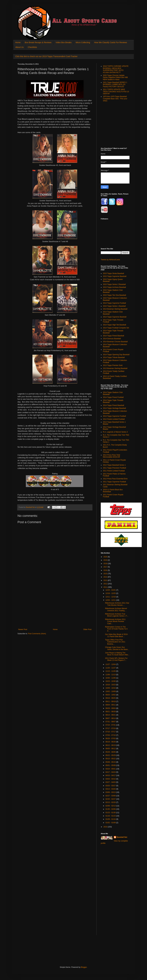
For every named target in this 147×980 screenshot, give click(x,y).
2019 (106, 560)
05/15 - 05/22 (111, 759)
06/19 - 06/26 (111, 742)
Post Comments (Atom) (37, 634)
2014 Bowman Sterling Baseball (115, 309)
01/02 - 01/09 (111, 823)
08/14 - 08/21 (111, 715)
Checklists (32, 47)
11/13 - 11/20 (111, 671)
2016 (106, 570)
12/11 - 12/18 (111, 597)
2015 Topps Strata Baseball (113, 273)
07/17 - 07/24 (111, 728)
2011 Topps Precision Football (114, 468)
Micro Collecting (83, 42)
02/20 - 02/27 (111, 799)
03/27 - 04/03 (111, 782)
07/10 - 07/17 (111, 732)
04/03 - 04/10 (111, 779)
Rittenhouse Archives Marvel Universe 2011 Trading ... (116, 609)
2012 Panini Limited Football (114, 419)
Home (18, 42)
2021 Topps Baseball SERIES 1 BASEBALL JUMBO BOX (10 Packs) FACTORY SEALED (115, 85)
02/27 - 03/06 (111, 796)
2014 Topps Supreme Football (114, 303)
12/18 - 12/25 (111, 593)
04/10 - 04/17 (111, 775)
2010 (106, 827)
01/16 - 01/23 (111, 816)
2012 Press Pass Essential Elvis (115, 479)
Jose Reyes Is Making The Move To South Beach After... (117, 654)
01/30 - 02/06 (111, 809)
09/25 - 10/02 (111, 695)
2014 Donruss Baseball (112, 339)
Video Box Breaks (64, 42)
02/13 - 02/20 (111, 802)
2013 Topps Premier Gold (113, 365)
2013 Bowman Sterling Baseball (115, 368)
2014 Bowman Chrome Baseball (115, 342)
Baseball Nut (122, 837)
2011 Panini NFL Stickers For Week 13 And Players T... (116, 659)
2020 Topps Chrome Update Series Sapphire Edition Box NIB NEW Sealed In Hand (115, 77)
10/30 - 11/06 (111, 678)
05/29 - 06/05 (111, 752)
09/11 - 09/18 (111, 702)
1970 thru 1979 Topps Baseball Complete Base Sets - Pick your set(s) (115, 99)
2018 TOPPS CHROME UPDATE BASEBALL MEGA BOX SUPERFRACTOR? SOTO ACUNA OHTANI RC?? (116, 69)
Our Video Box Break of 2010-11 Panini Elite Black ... (117, 635)
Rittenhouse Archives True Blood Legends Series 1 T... (117, 615)
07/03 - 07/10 (111, 735)
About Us (20, 47)
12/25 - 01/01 (111, 590)
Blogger (84, 967)
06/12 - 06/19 (111, 745)
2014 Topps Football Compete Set (116, 328)
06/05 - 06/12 (111, 749)
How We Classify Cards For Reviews (111, 42)
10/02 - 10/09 (111, 691)
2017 (106, 567)
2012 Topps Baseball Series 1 (114, 465)
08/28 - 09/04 (111, 708)
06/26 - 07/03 (111, 738)
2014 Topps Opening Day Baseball (116, 355)
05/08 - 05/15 (111, 762)
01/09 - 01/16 (111, 819)
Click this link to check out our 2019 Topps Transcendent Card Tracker (46, 56)
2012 (106, 584)
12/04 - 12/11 (111, 600)
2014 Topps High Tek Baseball (114, 325)
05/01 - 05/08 (111, 765)
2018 (106, 564)
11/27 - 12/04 (111, 664)
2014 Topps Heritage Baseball (114, 408)
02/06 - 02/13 (111, 806)
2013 (106, 580)
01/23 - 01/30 (111, 813)
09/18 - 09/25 (111, 698)
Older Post (87, 629)
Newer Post (23, 629)
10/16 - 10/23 (111, 685)
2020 (106, 557)
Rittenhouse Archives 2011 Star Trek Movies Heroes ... (117, 604)
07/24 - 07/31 (111, 725)
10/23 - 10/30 (111, 681)
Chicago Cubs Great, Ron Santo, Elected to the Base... (117, 648)
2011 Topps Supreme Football (114, 482)
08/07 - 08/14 (111, 718)
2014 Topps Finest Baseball (113, 336)
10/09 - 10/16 (111, 688)
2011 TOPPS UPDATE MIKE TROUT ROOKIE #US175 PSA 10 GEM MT (116, 92)
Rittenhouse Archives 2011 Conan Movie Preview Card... (115, 621)
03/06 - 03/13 (111, 792)
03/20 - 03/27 (111, 786)
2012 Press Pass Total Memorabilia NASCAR (111, 456)
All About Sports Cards (23, 10)
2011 (106, 587)
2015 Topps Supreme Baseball (115, 276)
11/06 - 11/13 (111, 675)
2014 (106, 577)
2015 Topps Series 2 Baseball (114, 284)
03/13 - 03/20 (111, 789)
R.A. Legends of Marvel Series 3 (115, 432)
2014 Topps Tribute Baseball (114, 357)
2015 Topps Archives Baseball (114, 287)
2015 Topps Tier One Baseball (114, 295)
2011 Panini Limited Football (114, 471)
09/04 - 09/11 (111, 705)
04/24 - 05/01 (111, 769)
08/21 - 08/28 (111, 712)
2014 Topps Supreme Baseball (115, 317)
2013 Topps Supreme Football (114, 416)
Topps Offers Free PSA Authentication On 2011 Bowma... (115, 642)
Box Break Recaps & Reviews (38, 42)
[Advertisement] (55, 607)
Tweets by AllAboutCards (110, 260)
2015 (106, 574)
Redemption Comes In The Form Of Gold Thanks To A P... (116, 629)
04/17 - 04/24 (111, 772)
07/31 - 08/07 (111, 722)
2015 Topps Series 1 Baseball (114, 306)
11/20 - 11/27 (111, 668)
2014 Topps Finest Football (113, 397)
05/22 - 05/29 (111, 755)
